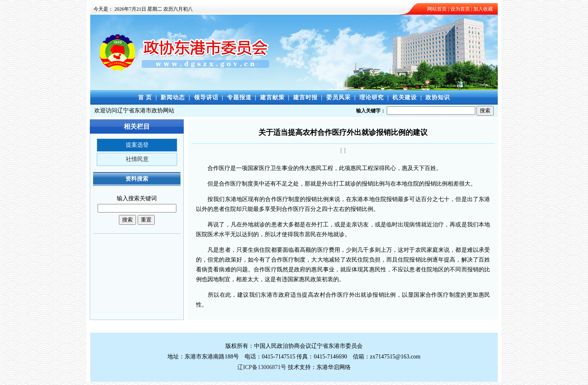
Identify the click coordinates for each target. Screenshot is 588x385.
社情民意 (137, 159)
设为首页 (460, 9)
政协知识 (438, 97)
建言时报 (305, 97)
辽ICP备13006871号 (262, 367)
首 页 (145, 97)
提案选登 (137, 145)
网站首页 (437, 9)
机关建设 (405, 97)
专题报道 (239, 97)
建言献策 (272, 97)
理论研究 (372, 97)
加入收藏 (483, 9)
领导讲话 (206, 97)
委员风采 (339, 97)
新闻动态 (173, 97)
